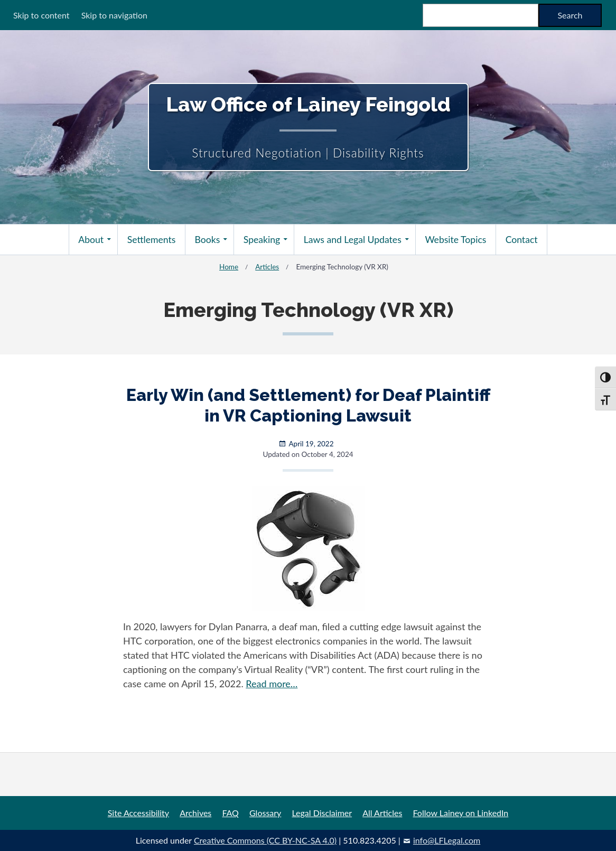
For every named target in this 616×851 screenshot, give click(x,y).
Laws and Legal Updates (353, 240)
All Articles (382, 813)
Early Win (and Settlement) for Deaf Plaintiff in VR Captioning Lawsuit (308, 405)
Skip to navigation (114, 15)
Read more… (272, 684)
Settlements (152, 240)
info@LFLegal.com (447, 840)
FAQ (230, 813)
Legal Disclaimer (322, 813)
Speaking (262, 240)
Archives (195, 813)
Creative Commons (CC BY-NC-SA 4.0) (265, 840)
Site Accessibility (138, 813)
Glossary (265, 813)
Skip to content (41, 15)
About (91, 240)
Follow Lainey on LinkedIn (461, 813)
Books (208, 240)
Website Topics (455, 240)
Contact (522, 240)
